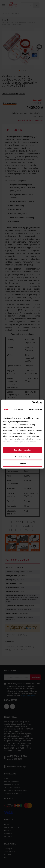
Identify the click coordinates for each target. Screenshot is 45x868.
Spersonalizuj (23, 457)
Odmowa (22, 464)
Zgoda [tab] (7, 409)
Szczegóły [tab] (19, 409)
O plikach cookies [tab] (34, 409)
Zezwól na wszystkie (23, 450)
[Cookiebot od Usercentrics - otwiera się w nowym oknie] (32, 403)
